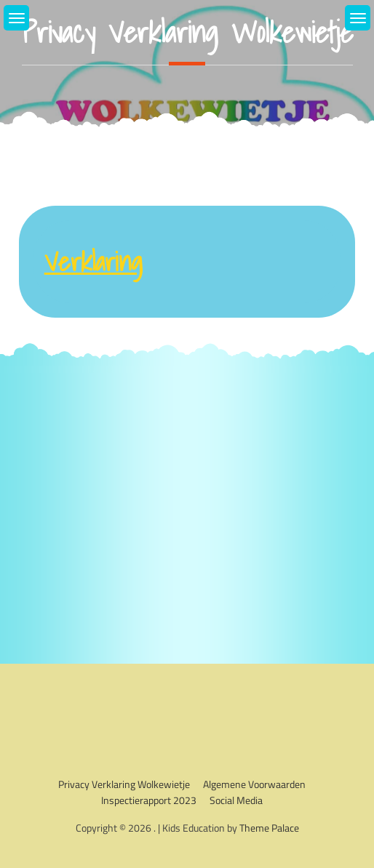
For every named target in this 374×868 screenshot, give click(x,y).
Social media (236, 800)
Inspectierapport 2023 (149, 800)
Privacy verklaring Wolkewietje (124, 784)
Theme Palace (269, 828)
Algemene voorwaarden (254, 784)
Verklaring (93, 262)
